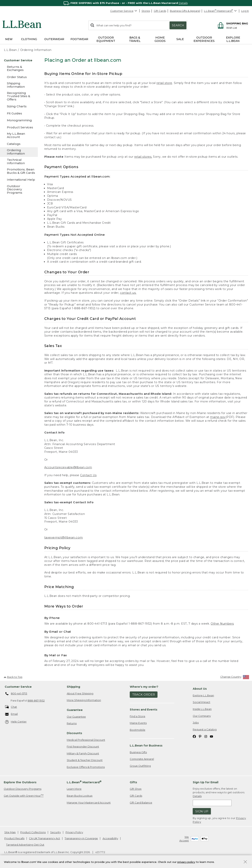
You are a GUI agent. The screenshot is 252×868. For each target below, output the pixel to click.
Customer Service (124, 11)
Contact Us (88, 475)
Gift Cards (160, 11)
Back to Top (13, 677)
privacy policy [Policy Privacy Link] (186, 862)
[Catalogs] (19, 144)
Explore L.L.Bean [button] (233, 39)
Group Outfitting (140, 766)
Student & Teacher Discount (85, 760)
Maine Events (138, 723)
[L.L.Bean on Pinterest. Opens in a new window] (200, 736)
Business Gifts (138, 752)
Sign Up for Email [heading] (206, 782)
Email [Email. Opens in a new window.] (12, 714)
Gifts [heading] (133, 782)
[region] (126, 3)
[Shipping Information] (19, 85)
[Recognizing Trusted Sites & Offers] (19, 96)
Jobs (196, 723)
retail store (164, 83)
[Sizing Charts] (19, 106)
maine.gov (218, 417)
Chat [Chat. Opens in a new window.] (11, 707)
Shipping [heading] (73, 687)
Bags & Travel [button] (135, 39)
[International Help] (19, 180)
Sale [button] (180, 39)
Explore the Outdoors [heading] (20, 782)
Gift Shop (136, 789)
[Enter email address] (212, 803)
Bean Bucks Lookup (80, 796)
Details (183, 3)
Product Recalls (14, 838)
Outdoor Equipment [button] (106, 39)
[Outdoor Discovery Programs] (19, 190)
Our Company (202, 716)
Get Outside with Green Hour (24, 796)
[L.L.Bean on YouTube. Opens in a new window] (211, 736)
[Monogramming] (19, 120)
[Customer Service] (19, 60)
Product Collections (33, 832)
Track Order (144, 694)
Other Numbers (222, 624)
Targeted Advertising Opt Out (25, 845)
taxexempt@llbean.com (64, 537)
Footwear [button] (79, 39)
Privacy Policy (74, 832)
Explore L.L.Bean (203, 695)
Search (178, 25)
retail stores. (143, 157)
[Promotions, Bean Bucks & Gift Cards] (19, 171)
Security (56, 832)
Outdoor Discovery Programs (23, 789)
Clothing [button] (29, 39)
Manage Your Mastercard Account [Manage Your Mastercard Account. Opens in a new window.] (89, 803)
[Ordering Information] (19, 152)
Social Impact (202, 702)
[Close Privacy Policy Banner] (245, 862)
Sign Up (202, 811)
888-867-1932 (36, 700)
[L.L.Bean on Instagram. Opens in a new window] (206, 736)
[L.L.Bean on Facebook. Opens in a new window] (194, 736)
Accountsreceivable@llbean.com (68, 467)
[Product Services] (19, 127)
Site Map (10, 832)
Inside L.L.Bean (202, 709)
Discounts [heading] (74, 733)
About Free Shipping (80, 693)
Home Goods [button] (160, 39)
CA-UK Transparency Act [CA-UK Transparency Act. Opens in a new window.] (44, 838)
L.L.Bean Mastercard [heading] (84, 782)
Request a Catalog (205, 729)
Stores (146, 11)
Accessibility (110, 838)
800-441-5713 (16, 694)
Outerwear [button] (54, 39)
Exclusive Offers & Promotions (86, 767)
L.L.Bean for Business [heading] (146, 746)
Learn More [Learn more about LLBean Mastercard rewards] (74, 789)
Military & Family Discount (83, 753)
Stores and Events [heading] (144, 710)
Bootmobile (138, 730)
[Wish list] (237, 28)
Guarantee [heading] (75, 710)
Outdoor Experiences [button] (204, 39)
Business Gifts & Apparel (185, 11)
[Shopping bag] (232, 23)
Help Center (16, 722)
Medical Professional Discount (86, 740)
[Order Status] (19, 77)
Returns (72, 723)
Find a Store (138, 716)
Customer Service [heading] (18, 687)
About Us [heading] (200, 689)
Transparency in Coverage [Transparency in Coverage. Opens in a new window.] (81, 838)
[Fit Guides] (19, 113)
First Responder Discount (83, 746)
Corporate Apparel (142, 759)
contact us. (128, 293)
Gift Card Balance (141, 803)
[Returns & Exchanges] (19, 69)
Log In (245, 11)
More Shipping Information (84, 700)
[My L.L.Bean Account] (19, 136)
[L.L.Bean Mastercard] (221, 11)
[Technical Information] (19, 162)
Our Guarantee (76, 717)
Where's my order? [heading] (144, 687)
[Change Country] (235, 678)
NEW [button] (9, 39)
